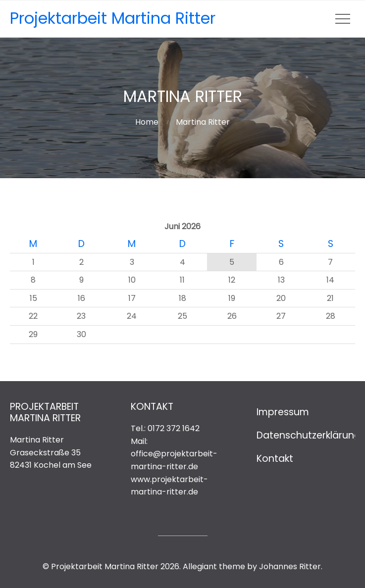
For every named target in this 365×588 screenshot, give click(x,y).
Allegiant (200, 566)
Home (147, 122)
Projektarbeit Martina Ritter (113, 18)
